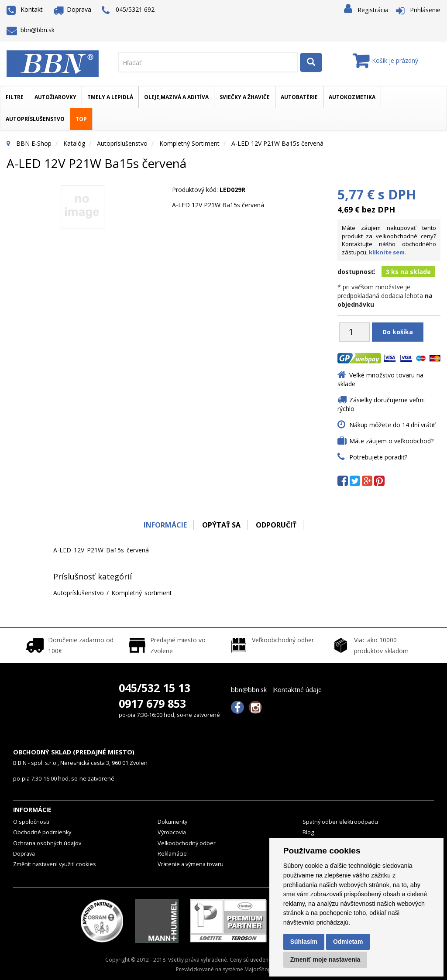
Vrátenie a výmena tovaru (191, 864)
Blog (308, 832)
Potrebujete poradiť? (378, 457)
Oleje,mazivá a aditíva (176, 97)
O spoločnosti (31, 822)
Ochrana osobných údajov (47, 843)
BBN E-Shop (34, 143)
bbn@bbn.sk (31, 30)
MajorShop (258, 969)
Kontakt (25, 9)
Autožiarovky (55, 97)
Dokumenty (172, 822)
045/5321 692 (128, 10)
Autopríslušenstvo (35, 119)
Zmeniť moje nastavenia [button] (325, 959)
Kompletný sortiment (189, 143)
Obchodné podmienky (42, 832)
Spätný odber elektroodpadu (340, 822)
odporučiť (276, 525)
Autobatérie (299, 97)
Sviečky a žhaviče (245, 97)
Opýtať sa (221, 525)
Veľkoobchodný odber (187, 843)
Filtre (15, 97)
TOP (81, 119)
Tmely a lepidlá (110, 97)
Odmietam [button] (348, 942)
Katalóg (74, 143)
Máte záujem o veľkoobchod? (391, 441)
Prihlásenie (425, 10)
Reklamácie (172, 854)
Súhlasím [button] (304, 942)
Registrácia (373, 10)
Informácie (165, 525)
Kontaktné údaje (298, 690)
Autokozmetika (352, 97)
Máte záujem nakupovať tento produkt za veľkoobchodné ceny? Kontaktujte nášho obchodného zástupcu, (389, 240)
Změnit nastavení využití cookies (55, 864)
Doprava (72, 9)
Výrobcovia (172, 832)
